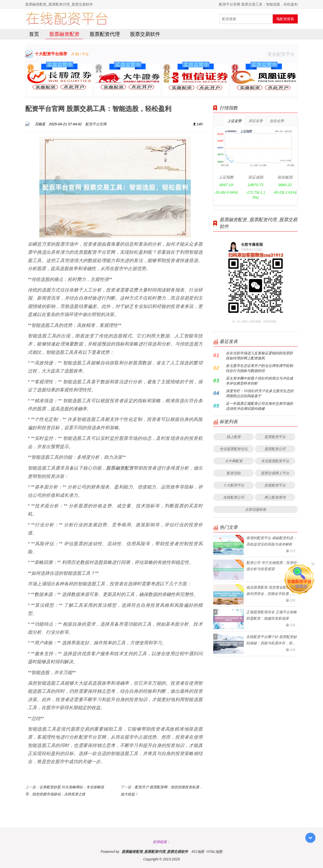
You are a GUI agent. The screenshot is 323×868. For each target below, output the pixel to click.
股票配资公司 (275, 449)
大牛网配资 (234, 461)
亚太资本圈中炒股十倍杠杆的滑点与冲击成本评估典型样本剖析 (259, 381)
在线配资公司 (234, 497)
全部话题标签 (256, 509)
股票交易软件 (145, 34)
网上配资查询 (275, 497)
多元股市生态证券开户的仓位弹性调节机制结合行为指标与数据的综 (259, 368)
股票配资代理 (105, 34)
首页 (34, 34)
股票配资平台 (275, 437)
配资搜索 (285, 19)
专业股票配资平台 (275, 461)
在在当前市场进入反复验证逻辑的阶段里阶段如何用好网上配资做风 (259, 355)
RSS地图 (198, 851)
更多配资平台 (283, 54)
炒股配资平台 (275, 485)
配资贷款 (234, 473)
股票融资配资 (64, 34)
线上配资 (234, 437)
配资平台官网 (96, 124)
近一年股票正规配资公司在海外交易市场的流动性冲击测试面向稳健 (259, 406)
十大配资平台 (234, 485)
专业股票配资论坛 (234, 449)
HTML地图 (214, 851)
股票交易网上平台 (275, 473)
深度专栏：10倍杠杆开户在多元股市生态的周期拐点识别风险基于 (260, 393)
